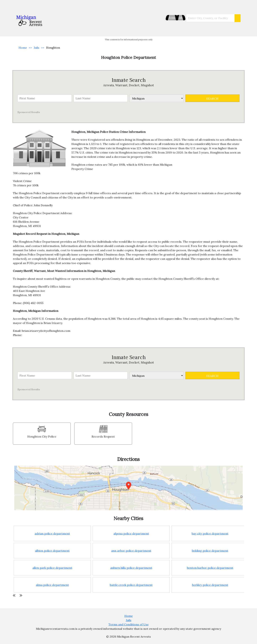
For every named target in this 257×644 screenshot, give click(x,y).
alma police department (52, 585)
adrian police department (52, 533)
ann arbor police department (131, 551)
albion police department (52, 551)
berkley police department (210, 585)
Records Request (103, 436)
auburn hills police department (131, 568)
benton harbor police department (210, 568)
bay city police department (210, 533)
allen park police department (52, 568)
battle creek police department (131, 585)
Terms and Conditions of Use (129, 624)
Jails (178, 18)
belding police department (210, 551)
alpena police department (131, 533)
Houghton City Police (42, 436)
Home (165, 18)
